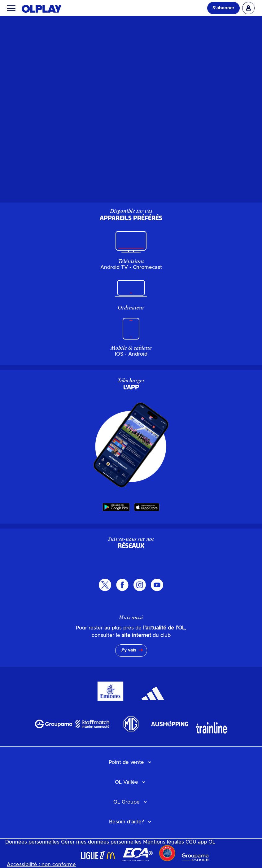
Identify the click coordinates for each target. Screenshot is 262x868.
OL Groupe (127, 802)
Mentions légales (164, 842)
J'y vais (128, 650)
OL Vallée (127, 782)
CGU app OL (200, 842)
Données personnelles (32, 842)
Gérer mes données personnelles (101, 842)
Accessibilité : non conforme (41, 865)
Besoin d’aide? (127, 822)
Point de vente (126, 762)
